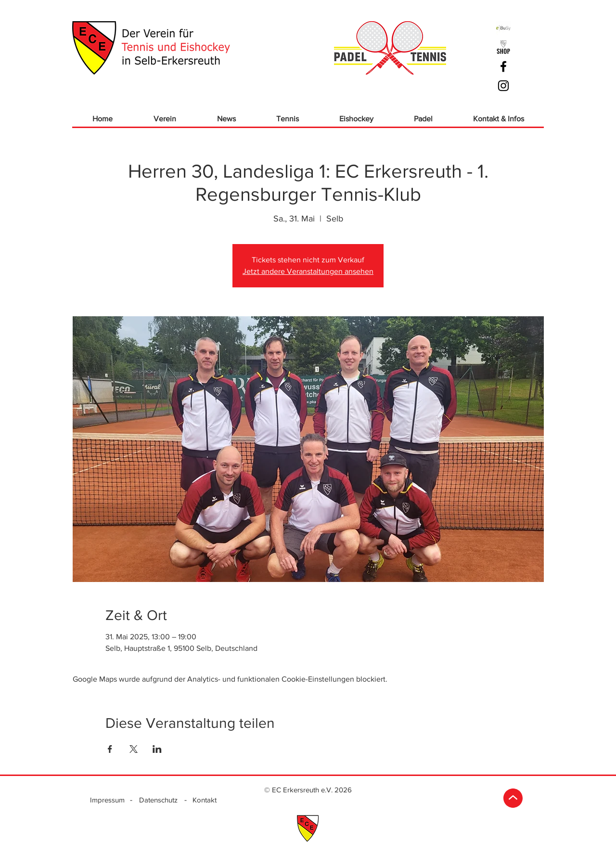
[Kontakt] (204, 800)
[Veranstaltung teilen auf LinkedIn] (157, 749)
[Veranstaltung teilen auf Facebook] (110, 749)
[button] (165, 119)
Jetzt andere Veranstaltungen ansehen (308, 271)
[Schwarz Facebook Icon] (503, 66)
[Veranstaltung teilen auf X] (134, 749)
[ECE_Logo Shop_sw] (503, 47)
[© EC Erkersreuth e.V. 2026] (308, 789)
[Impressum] (107, 800)
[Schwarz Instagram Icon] (503, 86)
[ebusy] (503, 28)
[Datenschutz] (158, 800)
